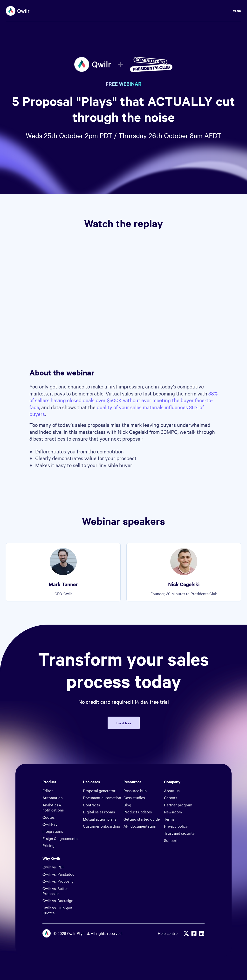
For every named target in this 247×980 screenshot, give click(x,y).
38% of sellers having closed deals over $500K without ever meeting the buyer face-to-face (123, 400)
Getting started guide (142, 819)
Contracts (91, 805)
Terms (169, 819)
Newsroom (173, 812)
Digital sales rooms (99, 812)
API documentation (140, 826)
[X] (186, 933)
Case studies (134, 797)
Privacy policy (176, 826)
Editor (48, 790)
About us (172, 790)
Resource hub (135, 790)
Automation (53, 797)
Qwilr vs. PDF (54, 867)
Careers (171, 797)
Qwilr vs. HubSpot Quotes (58, 910)
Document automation (102, 797)
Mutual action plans (100, 819)
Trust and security (179, 833)
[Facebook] (194, 933)
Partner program (178, 805)
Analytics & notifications (53, 807)
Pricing (48, 845)
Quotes (48, 817)
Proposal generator (99, 790)
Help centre (168, 933)
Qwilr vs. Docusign (58, 900)
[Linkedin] (202, 933)
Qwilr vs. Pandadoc (58, 874)
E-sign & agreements (60, 838)
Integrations (53, 831)
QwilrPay (50, 824)
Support (171, 840)
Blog (127, 805)
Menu (237, 11)
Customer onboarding (102, 826)
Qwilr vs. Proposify (58, 881)
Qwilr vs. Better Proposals (55, 891)
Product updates (138, 812)
